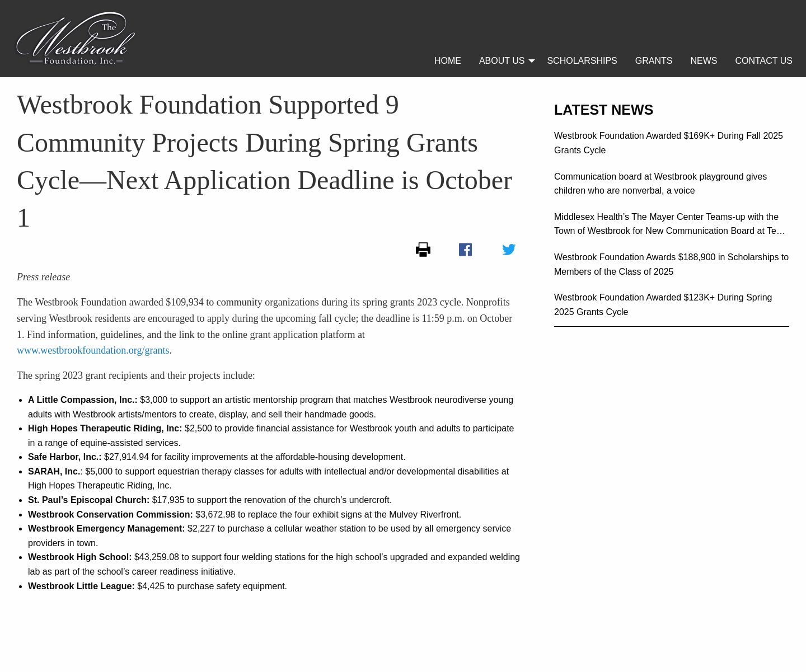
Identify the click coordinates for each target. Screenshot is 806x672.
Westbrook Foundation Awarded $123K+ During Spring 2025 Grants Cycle (663, 305)
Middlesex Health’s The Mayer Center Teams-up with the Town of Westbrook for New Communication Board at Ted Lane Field (668, 225)
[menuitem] (448, 61)
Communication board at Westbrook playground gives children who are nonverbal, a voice (660, 184)
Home (448, 61)
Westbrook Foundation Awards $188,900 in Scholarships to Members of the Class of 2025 (671, 264)
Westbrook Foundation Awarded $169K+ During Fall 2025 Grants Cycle (669, 143)
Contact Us (764, 61)
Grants (654, 61)
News (704, 61)
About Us (502, 61)
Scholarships (582, 61)
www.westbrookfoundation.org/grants (93, 350)
